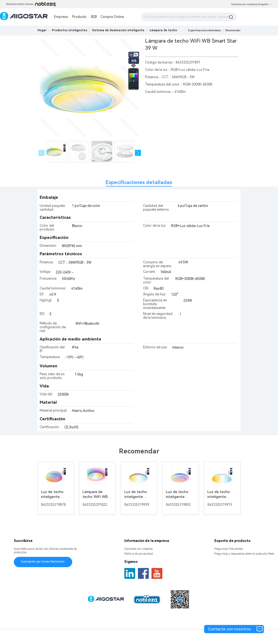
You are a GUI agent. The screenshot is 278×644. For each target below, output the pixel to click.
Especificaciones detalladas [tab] (139, 182)
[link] (69, 30)
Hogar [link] (42, 30)
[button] (138, 153)
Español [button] (265, 4)
